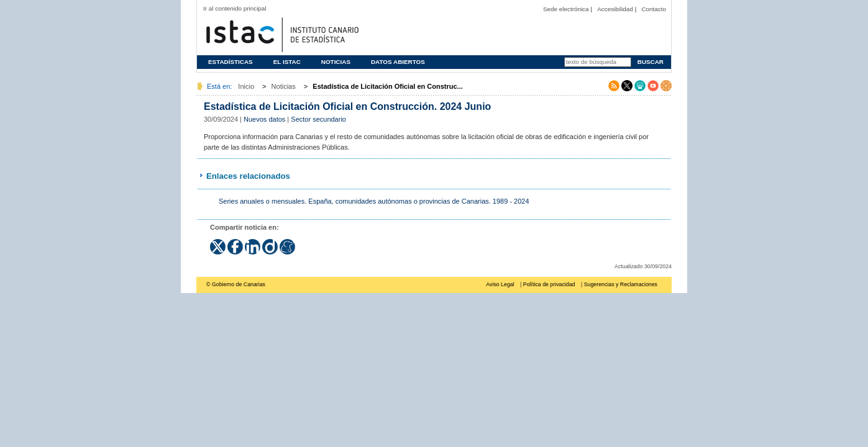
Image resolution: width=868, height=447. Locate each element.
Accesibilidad (615, 9)
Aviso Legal (500, 284)
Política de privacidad (549, 284)
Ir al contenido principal (235, 8)
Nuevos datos (264, 119)
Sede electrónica (566, 9)
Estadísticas (231, 62)
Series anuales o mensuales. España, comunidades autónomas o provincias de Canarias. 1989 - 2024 (374, 201)
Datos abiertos (398, 62)
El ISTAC (287, 62)
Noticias (336, 62)
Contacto (654, 9)
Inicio (246, 86)
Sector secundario (318, 119)
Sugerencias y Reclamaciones (621, 284)
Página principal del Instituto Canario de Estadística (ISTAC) (281, 33)
